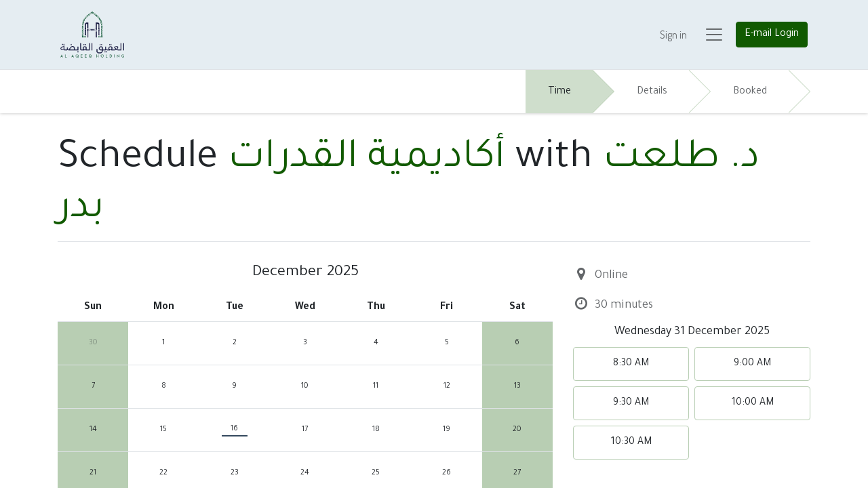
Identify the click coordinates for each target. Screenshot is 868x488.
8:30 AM (631, 364)
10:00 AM (753, 403)
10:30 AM (631, 443)
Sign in (673, 35)
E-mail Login (772, 35)
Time (559, 92)
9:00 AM (752, 364)
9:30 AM (631, 403)
